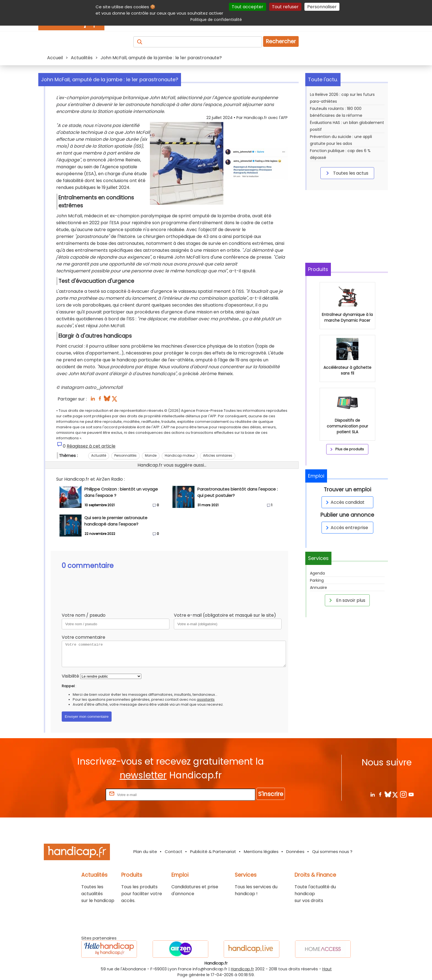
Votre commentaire (83, 637)
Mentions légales (261, 852)
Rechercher (281, 41)
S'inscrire (271, 794)
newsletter (143, 775)
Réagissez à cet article (91, 446)
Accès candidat (344, 502)
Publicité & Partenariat (213, 852)
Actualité (99, 455)
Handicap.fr (242, 969)
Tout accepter (248, 7)
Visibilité (70, 676)
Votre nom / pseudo (84, 615)
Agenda (317, 573)
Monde (151, 455)
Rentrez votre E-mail (82, 794)
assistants (206, 699)
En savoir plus (346, 600)
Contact (174, 852)
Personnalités (125, 455)
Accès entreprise (346, 528)
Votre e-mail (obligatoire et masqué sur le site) (225, 615)
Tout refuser (285, 7)
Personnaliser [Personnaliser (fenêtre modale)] (322, 7)
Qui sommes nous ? (332, 852)
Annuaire (318, 588)
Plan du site (145, 852)
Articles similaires (218, 455)
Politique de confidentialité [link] (216, 20)
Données (295, 852)
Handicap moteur (180, 455)
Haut (327, 969)
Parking (317, 580)
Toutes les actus (346, 173)
